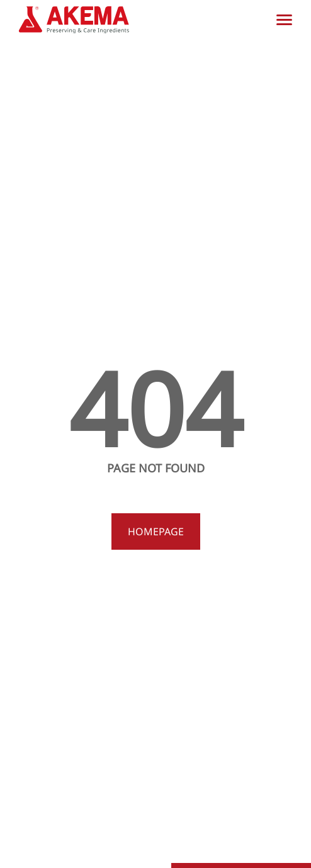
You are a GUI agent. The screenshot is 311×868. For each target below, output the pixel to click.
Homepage (156, 531)
